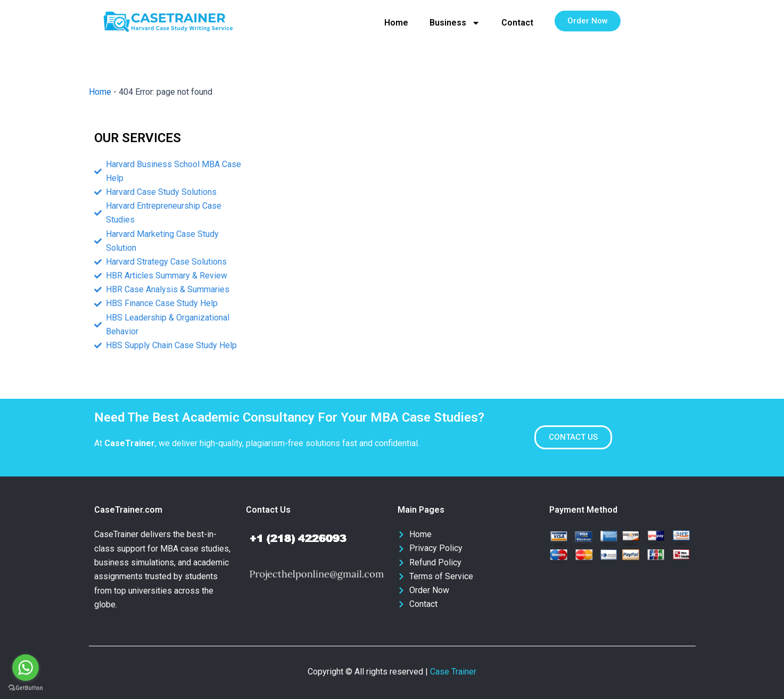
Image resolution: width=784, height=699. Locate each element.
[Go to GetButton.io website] (26, 688)
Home (396, 23)
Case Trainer (453, 672)
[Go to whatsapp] (26, 668)
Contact (517, 23)
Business (455, 23)
